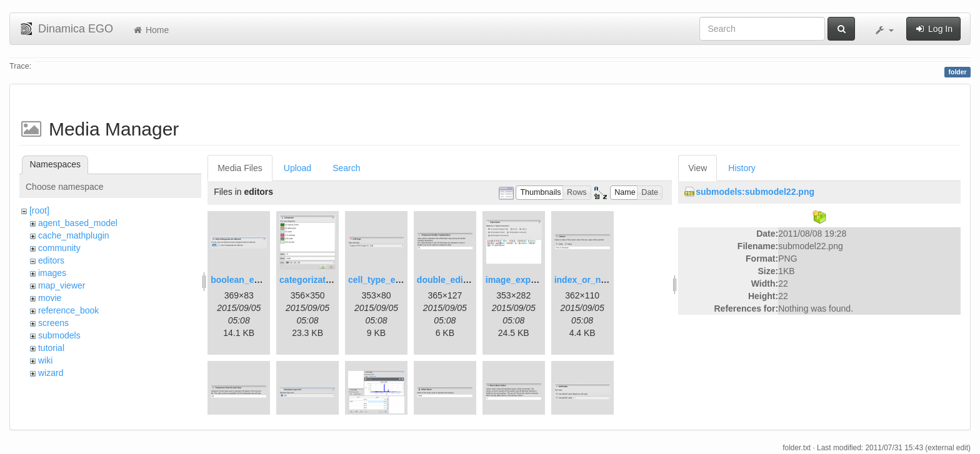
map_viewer (62, 285)
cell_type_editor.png (390, 280)
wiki (45, 360)
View (697, 168)
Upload (297, 168)
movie (50, 298)
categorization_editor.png (332, 280)
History (742, 168)
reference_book (68, 310)
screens (53, 323)
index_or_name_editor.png (610, 280)
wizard (51, 373)
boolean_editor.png (251, 280)
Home (150, 30)
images (52, 273)
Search (346, 168)
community (59, 248)
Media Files (240, 168)
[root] (39, 210)
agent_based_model (78, 223)
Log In (933, 29)
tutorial (51, 348)
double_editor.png (455, 280)
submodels (59, 335)
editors (51, 260)
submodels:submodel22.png (755, 192)
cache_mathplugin (74, 235)
